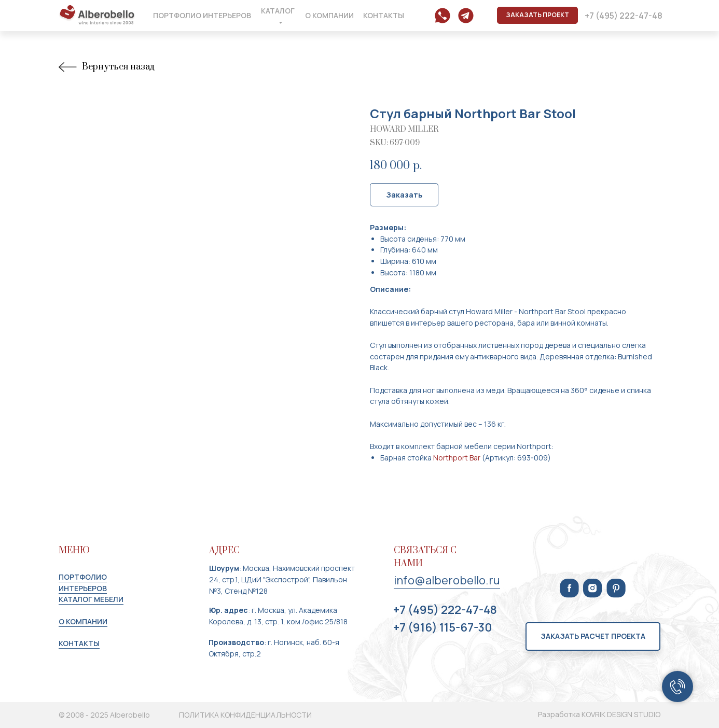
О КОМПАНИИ (83, 621)
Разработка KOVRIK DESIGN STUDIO (599, 714)
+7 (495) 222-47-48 (445, 610)
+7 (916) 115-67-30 (443, 627)
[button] (537, 15)
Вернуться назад (106, 67)
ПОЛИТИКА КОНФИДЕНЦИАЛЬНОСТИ (245, 715)
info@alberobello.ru (447, 580)
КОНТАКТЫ (79, 643)
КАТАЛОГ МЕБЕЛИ (91, 599)
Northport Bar (457, 458)
